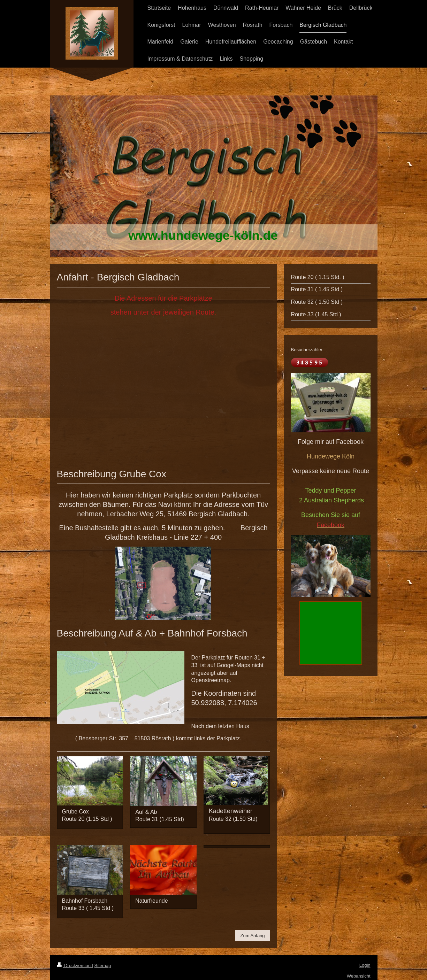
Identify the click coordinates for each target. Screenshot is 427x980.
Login (365, 965)
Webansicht (359, 976)
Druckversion (74, 966)
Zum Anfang (252, 936)
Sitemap (103, 966)
